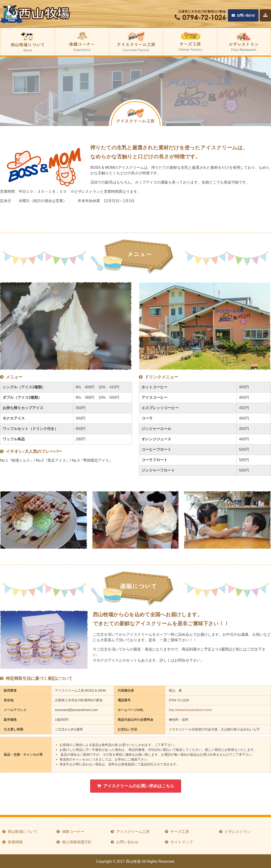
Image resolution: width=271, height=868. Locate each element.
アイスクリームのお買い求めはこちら (136, 786)
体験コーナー (73, 832)
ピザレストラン (238, 832)
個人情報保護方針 (77, 842)
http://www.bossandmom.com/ (191, 710)
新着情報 (15, 842)
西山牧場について (23, 832)
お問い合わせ (243, 15)
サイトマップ (182, 842)
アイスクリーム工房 (133, 832)
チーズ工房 (180, 832)
